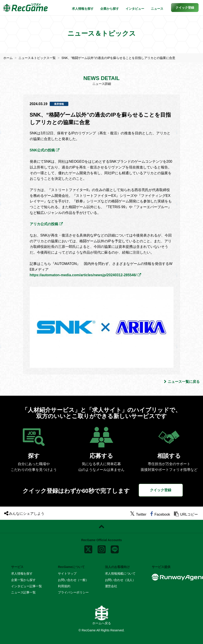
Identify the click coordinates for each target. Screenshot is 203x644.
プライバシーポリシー (73, 592)
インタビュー (135, 9)
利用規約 (64, 586)
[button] (185, 8)
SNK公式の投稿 (42, 150)
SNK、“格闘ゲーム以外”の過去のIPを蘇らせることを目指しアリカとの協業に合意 (118, 58)
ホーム (8, 58)
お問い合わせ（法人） (120, 580)
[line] (115, 548)
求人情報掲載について (120, 574)
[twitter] (138, 514)
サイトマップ (67, 574)
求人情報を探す (83, 9)
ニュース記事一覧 (23, 592)
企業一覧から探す (23, 580)
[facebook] (160, 514)
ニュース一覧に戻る (182, 382)
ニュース (157, 9)
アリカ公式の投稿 (44, 224)
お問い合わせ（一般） (73, 580)
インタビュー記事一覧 (27, 586)
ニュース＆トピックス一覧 (37, 58)
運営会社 (111, 586)
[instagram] (102, 548)
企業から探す (110, 9)
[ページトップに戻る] (101, 527)
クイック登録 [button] (161, 490)
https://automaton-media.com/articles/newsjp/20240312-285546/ (83, 275)
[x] (88, 548)
